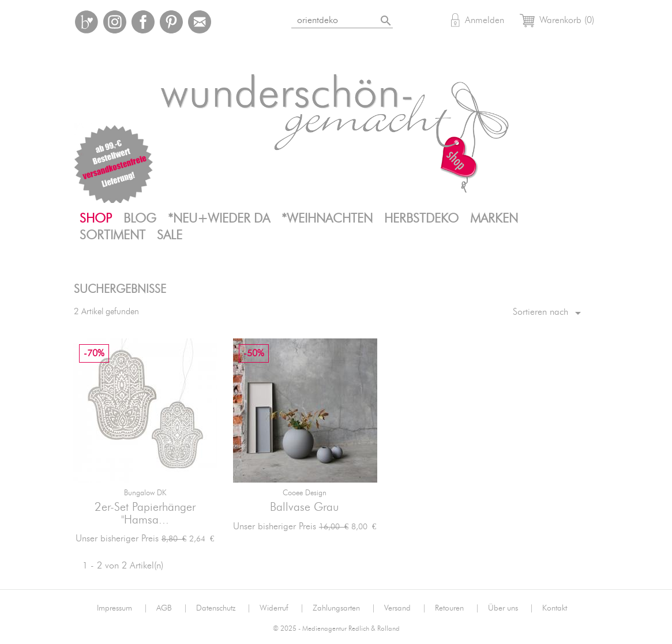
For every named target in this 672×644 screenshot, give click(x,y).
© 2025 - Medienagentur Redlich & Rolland (336, 629)
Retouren (457, 608)
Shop (96, 219)
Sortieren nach (549, 313)
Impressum (122, 608)
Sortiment (112, 235)
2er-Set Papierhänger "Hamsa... (145, 514)
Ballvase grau (305, 507)
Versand (405, 608)
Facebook (143, 22)
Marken (494, 219)
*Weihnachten (327, 219)
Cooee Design (305, 493)
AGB (172, 608)
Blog (140, 219)
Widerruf (282, 608)
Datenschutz (224, 608)
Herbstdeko (421, 219)
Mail (200, 22)
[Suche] (356, 18)
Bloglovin (87, 22)
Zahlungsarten (344, 608)
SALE (170, 235)
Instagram (115, 22)
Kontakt (555, 608)
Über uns (511, 608)
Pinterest (171, 22)
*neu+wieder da (219, 219)
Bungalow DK (145, 493)
